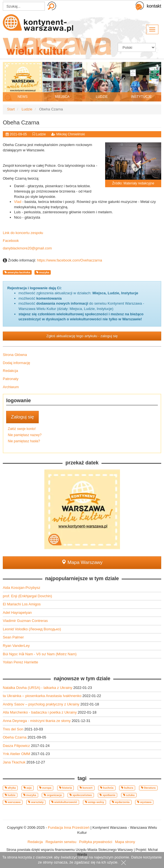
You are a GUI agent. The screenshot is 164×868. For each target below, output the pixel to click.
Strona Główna (15, 355)
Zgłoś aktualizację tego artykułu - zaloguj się (82, 336)
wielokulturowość (64, 802)
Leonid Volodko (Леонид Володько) (32, 629)
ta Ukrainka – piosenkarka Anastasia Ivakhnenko (43, 696)
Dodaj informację (17, 363)
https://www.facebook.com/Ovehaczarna (70, 260)
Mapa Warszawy (82, 562)
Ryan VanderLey (16, 646)
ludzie (10, 795)
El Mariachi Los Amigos (22, 604)
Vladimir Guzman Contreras (25, 621)
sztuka (129, 795)
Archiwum (11, 387)
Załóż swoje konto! (22, 429)
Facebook (11, 241)
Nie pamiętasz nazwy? (25, 435)
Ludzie (41, 134)
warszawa (13, 802)
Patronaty (11, 379)
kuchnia (107, 788)
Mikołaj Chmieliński (71, 134)
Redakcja (10, 371)
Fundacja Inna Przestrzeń (69, 828)
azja (28, 788)
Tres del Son (14, 729)
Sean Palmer (13, 637)
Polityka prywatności (96, 842)
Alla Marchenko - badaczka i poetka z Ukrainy (40, 712)
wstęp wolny (95, 802)
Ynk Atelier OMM (17, 754)
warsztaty (36, 802)
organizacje (53, 795)
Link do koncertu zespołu (23, 233)
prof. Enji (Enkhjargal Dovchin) (27, 596)
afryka (10, 788)
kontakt (154, 6)
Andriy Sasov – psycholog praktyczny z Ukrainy (42, 704)
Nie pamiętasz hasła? (24, 441)
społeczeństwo (81, 795)
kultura (127, 788)
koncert (86, 788)
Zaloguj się (22, 417)
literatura (148, 788)
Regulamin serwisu (61, 842)
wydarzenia (121, 802)
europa (45, 788)
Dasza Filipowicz (17, 746)
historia (66, 788)
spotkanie (107, 795)
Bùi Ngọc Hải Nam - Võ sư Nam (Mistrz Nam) (40, 654)
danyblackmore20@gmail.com (27, 248)
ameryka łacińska (17, 272)
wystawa (144, 802)
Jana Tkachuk (15, 762)
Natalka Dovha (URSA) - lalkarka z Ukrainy (38, 688)
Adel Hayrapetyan (17, 613)
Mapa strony (125, 842)
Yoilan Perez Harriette (20, 662)
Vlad (18, 202)
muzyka (43, 272)
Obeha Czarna (15, 737)
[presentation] (7, 66)
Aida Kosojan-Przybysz (22, 588)
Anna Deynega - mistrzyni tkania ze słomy (37, 721)
